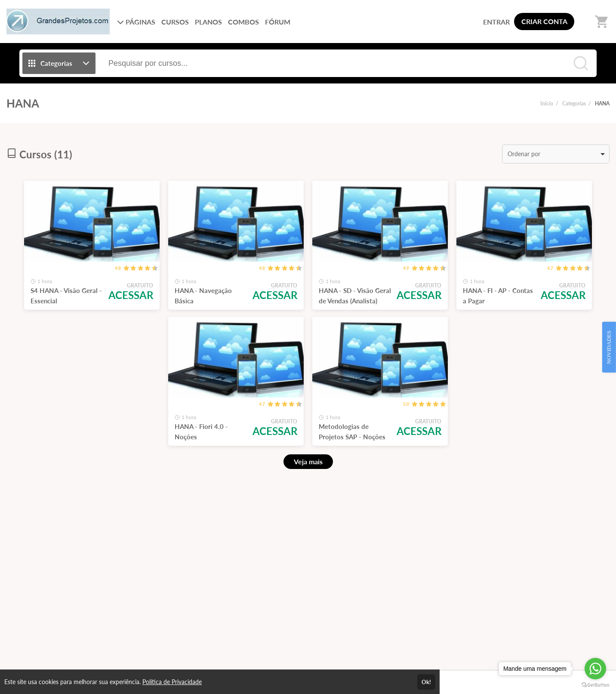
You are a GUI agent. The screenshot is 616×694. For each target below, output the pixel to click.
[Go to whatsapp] (595, 669)
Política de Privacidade (172, 682)
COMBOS (243, 22)
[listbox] (556, 154)
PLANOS (208, 22)
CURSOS (175, 22)
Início (547, 103)
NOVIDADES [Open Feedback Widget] (609, 347)
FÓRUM (278, 22)
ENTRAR (496, 22)
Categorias (574, 103)
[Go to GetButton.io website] (595, 685)
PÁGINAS (136, 22)
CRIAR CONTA (544, 21)
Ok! (426, 682)
